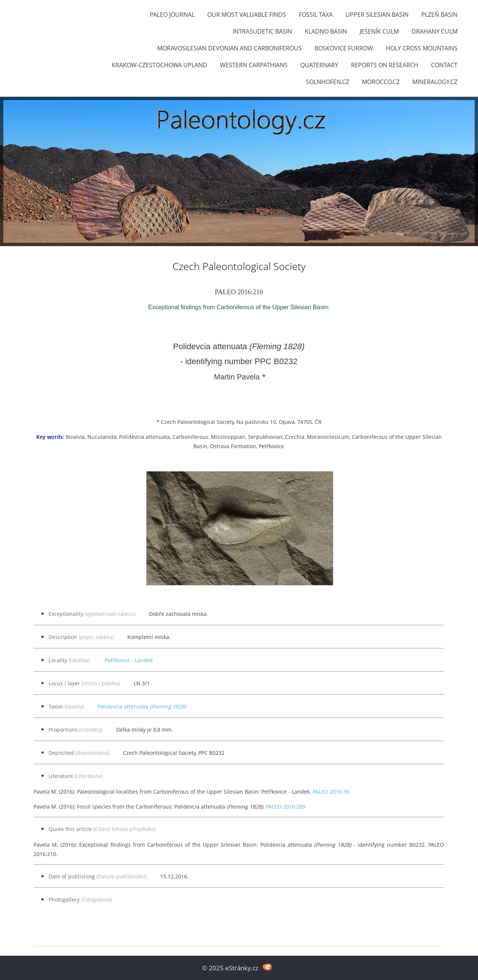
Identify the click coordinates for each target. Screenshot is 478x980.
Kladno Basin (326, 31)
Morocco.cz (381, 82)
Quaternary (319, 65)
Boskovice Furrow (344, 48)
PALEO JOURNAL (172, 15)
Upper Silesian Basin (377, 15)
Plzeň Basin (439, 15)
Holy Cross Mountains (422, 48)
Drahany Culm (434, 31)
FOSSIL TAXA (316, 15)
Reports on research (385, 65)
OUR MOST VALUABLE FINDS (247, 15)
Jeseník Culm (379, 31)
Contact (444, 65)
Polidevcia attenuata (142, 706)
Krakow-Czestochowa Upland (159, 65)
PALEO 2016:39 (331, 792)
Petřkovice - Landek (129, 660)
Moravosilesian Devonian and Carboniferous (229, 48)
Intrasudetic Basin (262, 31)
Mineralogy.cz (435, 82)
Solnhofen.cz (328, 82)
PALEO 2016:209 (286, 807)
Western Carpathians (254, 65)
